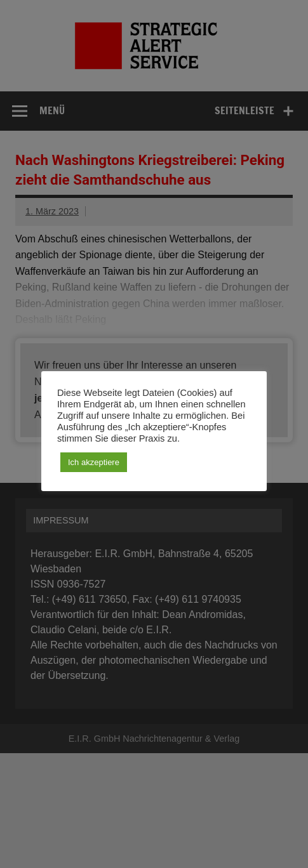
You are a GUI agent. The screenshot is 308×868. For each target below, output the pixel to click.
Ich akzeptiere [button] (94, 462)
